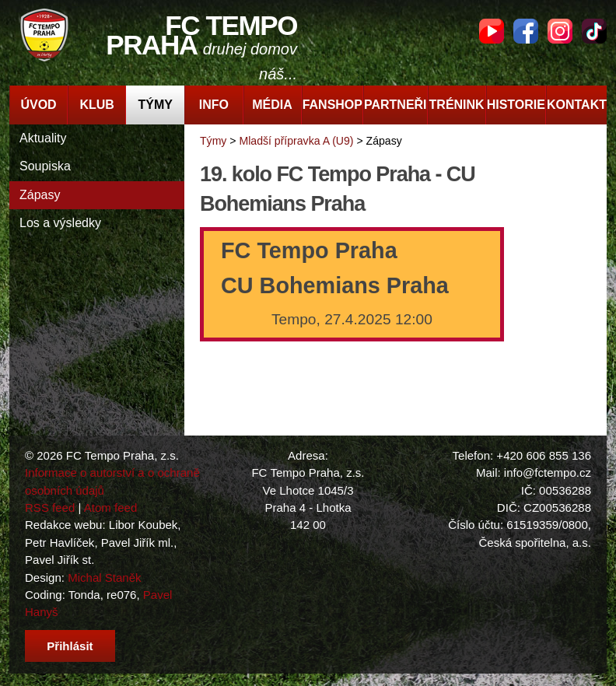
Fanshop (332, 105)
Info (214, 105)
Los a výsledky (60, 223)
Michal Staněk (104, 577)
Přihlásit (70, 646)
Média (272, 105)
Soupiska (45, 166)
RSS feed (50, 507)
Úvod (38, 105)
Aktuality (43, 138)
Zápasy (40, 195)
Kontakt (577, 105)
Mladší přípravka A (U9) (296, 141)
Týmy (156, 105)
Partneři (395, 105)
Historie (516, 105)
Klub (96, 105)
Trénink (457, 105)
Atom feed (111, 507)
